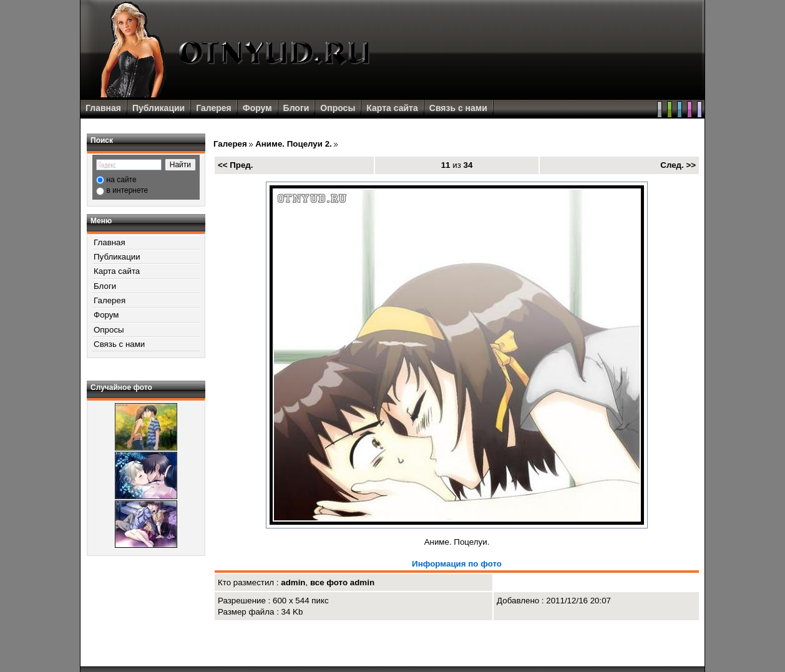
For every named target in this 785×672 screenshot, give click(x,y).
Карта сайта (392, 108)
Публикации (158, 108)
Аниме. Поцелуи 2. (294, 144)
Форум (257, 108)
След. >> (678, 165)
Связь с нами (458, 108)
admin (293, 582)
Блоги (296, 108)
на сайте (122, 180)
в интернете (128, 190)
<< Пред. (236, 165)
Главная (103, 108)
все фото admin (342, 582)
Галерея (214, 108)
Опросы (338, 108)
